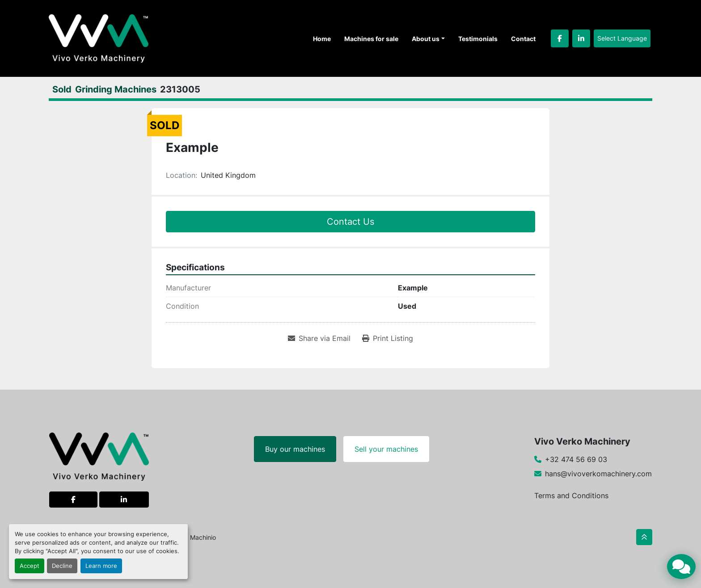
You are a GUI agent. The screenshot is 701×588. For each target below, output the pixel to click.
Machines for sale (371, 39)
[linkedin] (581, 38)
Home (322, 39)
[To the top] (644, 537)
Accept (30, 566)
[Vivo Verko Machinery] (99, 456)
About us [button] (426, 39)
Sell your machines (386, 449)
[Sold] (62, 89)
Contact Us (350, 222)
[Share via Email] (319, 338)
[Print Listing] (388, 338)
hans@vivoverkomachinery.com (598, 474)
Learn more (101, 566)
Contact (523, 39)
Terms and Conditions (571, 496)
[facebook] (560, 38)
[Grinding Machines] (116, 89)
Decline (62, 566)
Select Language (622, 38)
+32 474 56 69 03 (576, 459)
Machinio (203, 537)
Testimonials (478, 39)
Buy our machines (295, 449)
